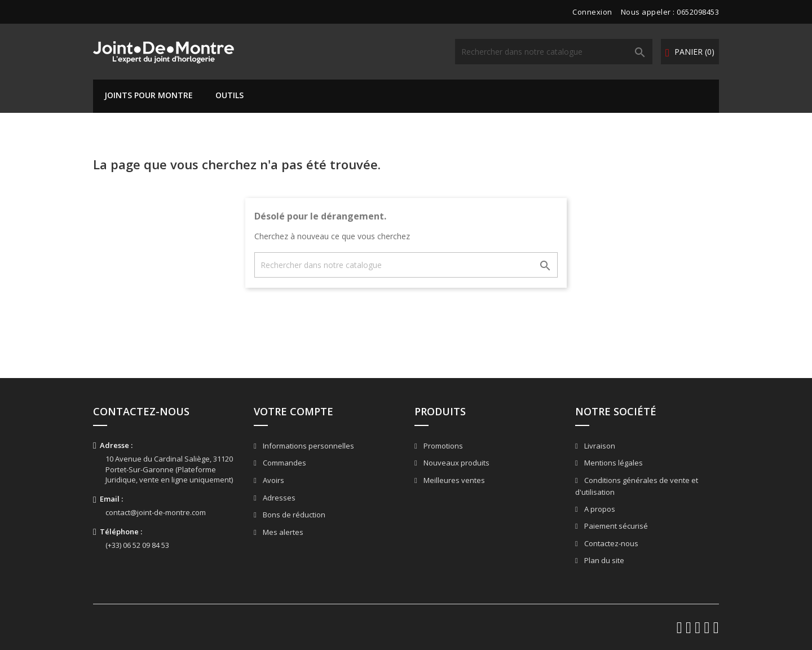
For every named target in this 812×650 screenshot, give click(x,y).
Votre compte (294, 411)
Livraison (599, 446)
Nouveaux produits (456, 463)
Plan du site (603, 560)
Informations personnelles (308, 446)
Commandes (284, 463)
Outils (230, 95)
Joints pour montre (149, 95)
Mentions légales (613, 463)
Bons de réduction (293, 515)
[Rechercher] (554, 52)
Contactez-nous (610, 543)
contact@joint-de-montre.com (156, 512)
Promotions (442, 446)
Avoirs (273, 480)
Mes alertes (282, 532)
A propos (599, 509)
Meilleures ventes (453, 480)
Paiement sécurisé (615, 526)
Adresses (278, 498)
